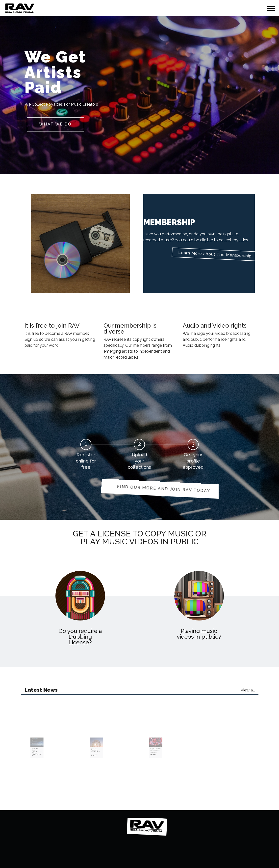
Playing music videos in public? (199, 634)
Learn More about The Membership (196, 254)
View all (248, 690)
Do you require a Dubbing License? (80, 636)
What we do (55, 124)
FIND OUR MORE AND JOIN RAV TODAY (138, 489)
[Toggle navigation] (271, 8)
